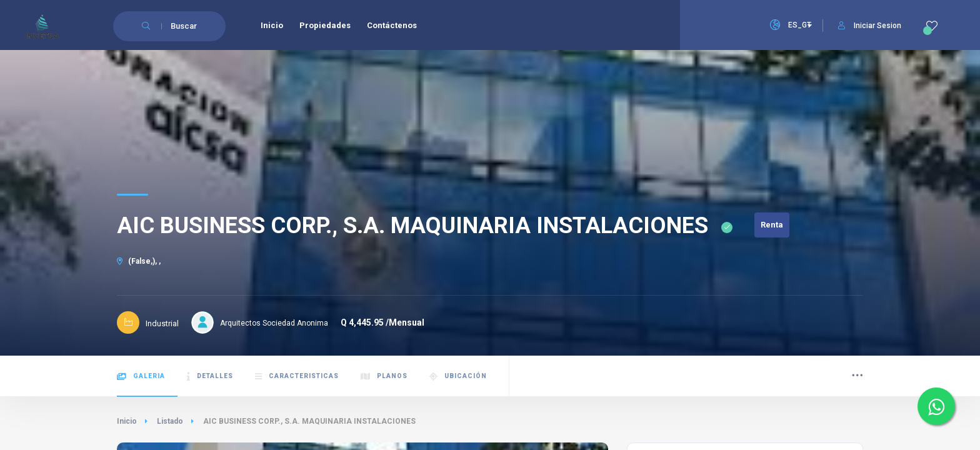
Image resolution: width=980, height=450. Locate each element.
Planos (384, 377)
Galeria (141, 377)
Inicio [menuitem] (272, 25)
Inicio (127, 421)
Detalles (210, 377)
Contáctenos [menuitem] (392, 25)
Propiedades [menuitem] (325, 25)
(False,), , (139, 261)
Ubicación (458, 377)
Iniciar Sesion (870, 26)
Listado (170, 421)
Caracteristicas (297, 377)
